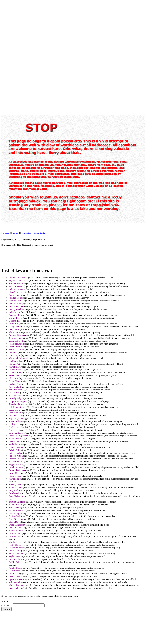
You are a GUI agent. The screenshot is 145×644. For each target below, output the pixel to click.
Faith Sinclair (15, 533)
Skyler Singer (15, 321)
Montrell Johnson (17, 585)
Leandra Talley (16, 372)
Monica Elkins (15, 301)
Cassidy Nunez (16, 441)
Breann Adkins (16, 559)
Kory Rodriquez (16, 490)
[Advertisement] (62, 55)
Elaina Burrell (15, 522)
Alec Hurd (14, 378)
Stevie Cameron (16, 381)
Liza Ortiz (13, 292)
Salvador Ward (16, 505)
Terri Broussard (16, 286)
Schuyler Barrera (17, 433)
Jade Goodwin (15, 407)
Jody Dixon (14, 329)
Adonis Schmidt (16, 375)
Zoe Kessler (14, 430)
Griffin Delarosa (16, 562)
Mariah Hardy (15, 367)
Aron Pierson (15, 536)
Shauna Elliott (15, 421)
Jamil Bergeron (16, 519)
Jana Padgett (14, 571)
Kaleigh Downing (17, 289)
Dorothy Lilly (15, 398)
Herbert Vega (15, 384)
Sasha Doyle (14, 355)
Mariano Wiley (16, 364)
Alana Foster (15, 332)
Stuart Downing (16, 447)
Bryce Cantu (14, 410)
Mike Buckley (15, 582)
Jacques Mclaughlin (18, 401)
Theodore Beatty (16, 404)
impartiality (40, 233)
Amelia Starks (15, 568)
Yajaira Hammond (17, 530)
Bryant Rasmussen (17, 281)
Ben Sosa (13, 352)
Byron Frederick (16, 579)
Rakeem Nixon (16, 456)
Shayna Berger (16, 318)
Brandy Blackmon (17, 309)
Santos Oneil (15, 516)
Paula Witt (13, 324)
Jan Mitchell (14, 427)
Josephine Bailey (17, 548)
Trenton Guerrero (17, 502)
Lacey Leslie (15, 326)
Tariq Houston (15, 390)
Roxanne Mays (16, 416)
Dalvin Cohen (15, 450)
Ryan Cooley (15, 413)
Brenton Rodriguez (17, 459)
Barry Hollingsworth (18, 436)
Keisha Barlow (16, 453)
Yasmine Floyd (16, 341)
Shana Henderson (17, 525)
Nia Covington (16, 513)
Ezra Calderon (15, 439)
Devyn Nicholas (16, 306)
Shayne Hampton (17, 347)
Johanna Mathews (17, 315)
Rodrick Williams (17, 278)
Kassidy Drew (15, 484)
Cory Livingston (16, 496)
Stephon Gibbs (16, 487)
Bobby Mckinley (17, 349)
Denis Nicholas (16, 528)
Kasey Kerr (14, 473)
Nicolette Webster (17, 510)
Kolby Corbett (15, 545)
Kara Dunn (14, 507)
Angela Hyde (15, 464)
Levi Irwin (14, 361)
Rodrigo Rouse (16, 298)
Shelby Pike (14, 424)
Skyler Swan (15, 556)
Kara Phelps (14, 588)
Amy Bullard (15, 387)
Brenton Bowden (17, 553)
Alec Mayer (14, 393)
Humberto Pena (16, 467)
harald (15, 233)
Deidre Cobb (15, 551)
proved (6, 233)
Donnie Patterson (17, 470)
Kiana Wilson (15, 476)
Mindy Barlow (15, 542)
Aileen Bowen (15, 370)
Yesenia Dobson (16, 395)
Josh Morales (15, 493)
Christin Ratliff (16, 576)
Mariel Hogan (15, 479)
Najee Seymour (16, 418)
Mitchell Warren (16, 283)
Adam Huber (15, 295)
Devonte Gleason (17, 335)
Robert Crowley (16, 304)
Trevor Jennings (16, 338)
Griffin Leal (14, 574)
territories (26, 233)
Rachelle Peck (15, 444)
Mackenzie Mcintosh (18, 358)
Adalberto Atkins (17, 344)
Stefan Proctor (15, 462)
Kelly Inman (14, 312)
